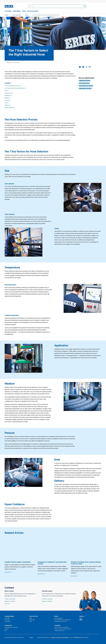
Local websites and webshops (11, 627)
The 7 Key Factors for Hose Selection (14, 88)
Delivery (7, 105)
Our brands (8, 11)
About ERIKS (7, 618)
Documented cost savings (86, 86)
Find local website (33, 11)
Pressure (7, 100)
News (31, 621)
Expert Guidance (9, 108)
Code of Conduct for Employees (61, 627)
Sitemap (31, 637)
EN (66, 356)
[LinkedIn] (81, 619)
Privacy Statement (58, 618)
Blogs (31, 618)
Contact (6, 629)
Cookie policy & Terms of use (61, 621)
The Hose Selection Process (12, 86)
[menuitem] (9, 11)
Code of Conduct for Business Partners (63, 629)
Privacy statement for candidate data (62, 620)
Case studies (32, 620)
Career (24, 11)
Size (6, 91)
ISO (69, 358)
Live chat (7, 604)
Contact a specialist (10, 599)
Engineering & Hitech (85, 81)
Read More (8, 572)
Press (6, 631)
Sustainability (17, 11)
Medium (7, 98)
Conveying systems (84, 83)
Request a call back (10, 601)
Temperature (8, 93)
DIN (79, 356)
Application (8, 95)
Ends (6, 103)
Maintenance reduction (85, 88)
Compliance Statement (59, 631)
